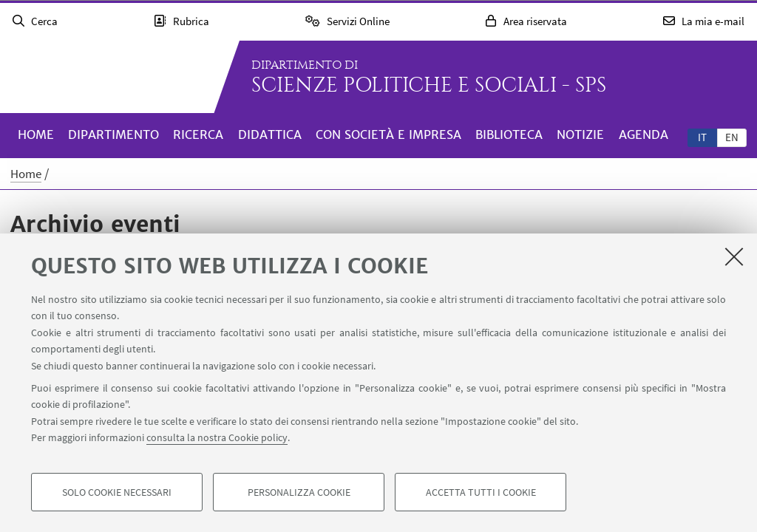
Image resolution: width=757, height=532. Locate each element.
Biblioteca (509, 134)
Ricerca (198, 134)
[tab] (702, 137)
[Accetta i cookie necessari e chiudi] (734, 256)
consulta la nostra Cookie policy (217, 437)
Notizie (580, 134)
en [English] (732, 137)
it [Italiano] (702, 137)
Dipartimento (113, 134)
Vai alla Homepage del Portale (106, 77)
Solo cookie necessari (117, 492)
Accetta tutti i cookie (481, 492)
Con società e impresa (388, 134)
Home (36, 134)
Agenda (644, 134)
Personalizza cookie (299, 492)
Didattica (270, 134)
